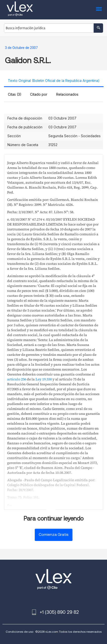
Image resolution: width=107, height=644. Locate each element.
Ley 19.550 (44, 379)
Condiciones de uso (19, 632)
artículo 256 (17, 379)
